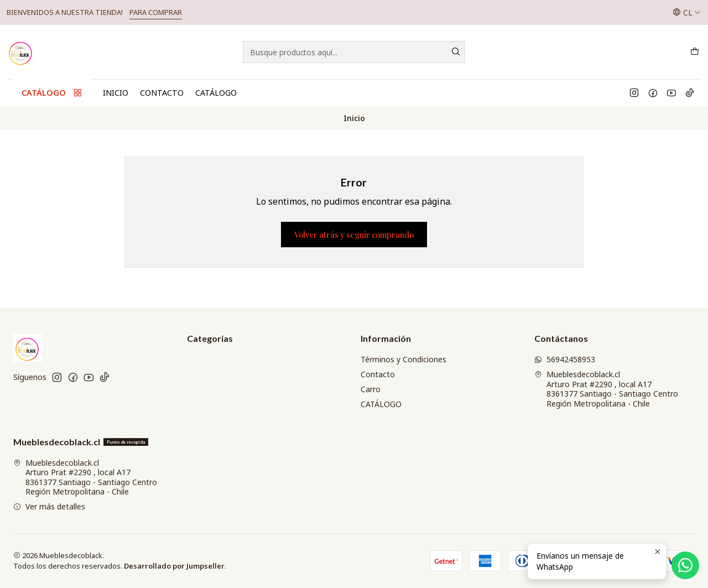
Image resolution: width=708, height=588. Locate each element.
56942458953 (565, 359)
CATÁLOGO (216, 93)
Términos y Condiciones (404, 359)
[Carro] (695, 52)
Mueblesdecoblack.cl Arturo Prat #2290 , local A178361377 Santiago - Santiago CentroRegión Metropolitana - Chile (606, 389)
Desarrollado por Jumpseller (174, 566)
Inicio (116, 93)
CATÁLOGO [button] (52, 93)
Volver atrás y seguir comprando (354, 235)
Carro (371, 389)
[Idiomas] (687, 12)
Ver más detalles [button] (49, 506)
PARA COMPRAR (156, 12)
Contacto (162, 93)
